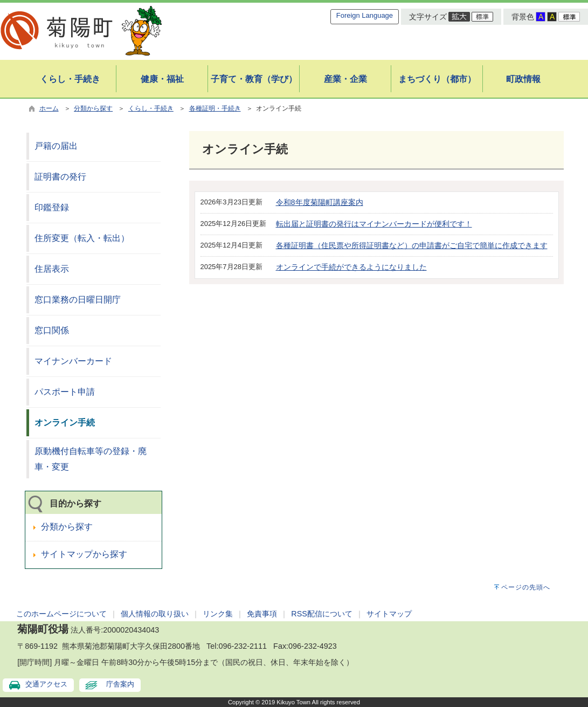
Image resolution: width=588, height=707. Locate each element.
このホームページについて (61, 614)
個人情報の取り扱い (155, 614)
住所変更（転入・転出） (82, 238)
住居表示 (52, 269)
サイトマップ (389, 614)
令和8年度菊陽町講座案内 (320, 202)
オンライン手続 (65, 423)
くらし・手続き (151, 108)
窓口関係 (52, 330)
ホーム (49, 108)
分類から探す (93, 108)
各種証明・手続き (215, 108)
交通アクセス (46, 684)
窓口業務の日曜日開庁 (78, 300)
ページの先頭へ (526, 587)
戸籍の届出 (56, 146)
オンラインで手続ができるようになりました (351, 267)
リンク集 (218, 614)
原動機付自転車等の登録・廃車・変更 (91, 459)
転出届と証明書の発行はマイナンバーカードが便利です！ (374, 224)
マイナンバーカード (73, 361)
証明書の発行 (60, 177)
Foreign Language (365, 15)
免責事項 (262, 614)
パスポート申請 (65, 392)
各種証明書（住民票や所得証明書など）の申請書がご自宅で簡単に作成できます (412, 245)
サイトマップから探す (84, 554)
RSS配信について (322, 614)
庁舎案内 (120, 684)
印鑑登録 (52, 207)
